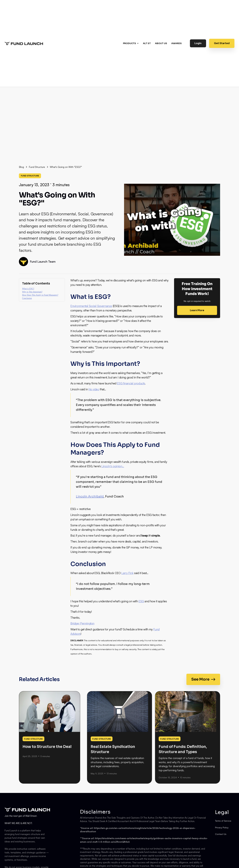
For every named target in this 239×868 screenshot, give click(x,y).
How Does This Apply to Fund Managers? (40, 295)
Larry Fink (127, 573)
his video (94, 389)
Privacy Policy (222, 827)
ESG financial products (131, 383)
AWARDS (177, 43)
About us (161, 43)
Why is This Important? (32, 292)
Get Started (222, 43)
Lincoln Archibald (90, 496)
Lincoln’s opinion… (113, 466)
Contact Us (221, 834)
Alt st (147, 43)
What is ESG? (28, 289)
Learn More (197, 310)
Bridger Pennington (82, 623)
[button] (131, 43)
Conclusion (27, 298)
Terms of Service (223, 821)
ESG (141, 601)
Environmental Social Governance (91, 306)
